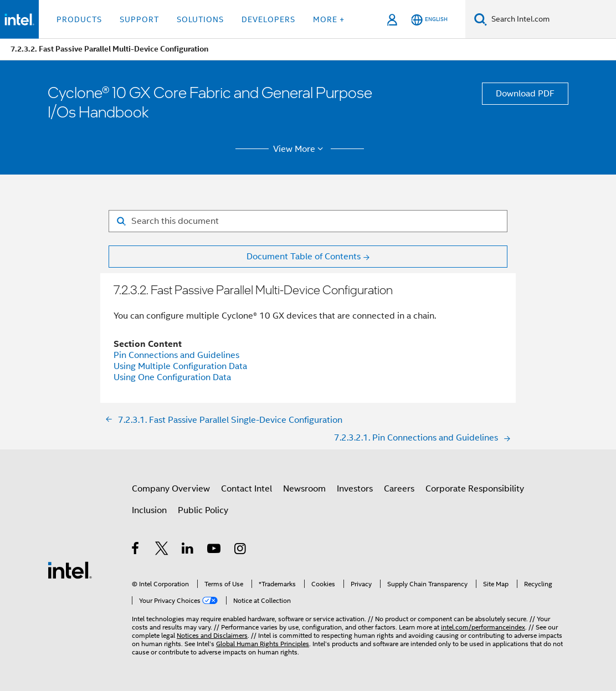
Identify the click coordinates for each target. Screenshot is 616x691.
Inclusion (149, 510)
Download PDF (525, 94)
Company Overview (171, 489)
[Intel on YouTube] (215, 550)
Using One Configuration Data (172, 377)
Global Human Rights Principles (263, 644)
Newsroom (304, 489)
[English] (429, 20)
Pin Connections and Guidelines (176, 355)
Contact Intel (247, 489)
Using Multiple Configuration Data (180, 366)
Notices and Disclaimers (212, 635)
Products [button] (79, 19)
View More (300, 149)
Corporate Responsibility (475, 489)
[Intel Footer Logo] (70, 570)
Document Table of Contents (304, 257)
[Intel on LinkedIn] (188, 550)
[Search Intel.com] (551, 19)
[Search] (481, 19)
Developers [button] (268, 19)
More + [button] (329, 19)
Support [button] (139, 19)
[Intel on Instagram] (241, 550)
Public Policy (203, 510)
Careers (399, 489)
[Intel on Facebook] (136, 550)
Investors (355, 489)
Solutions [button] (200, 19)
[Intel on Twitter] (162, 550)
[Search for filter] (308, 221)
